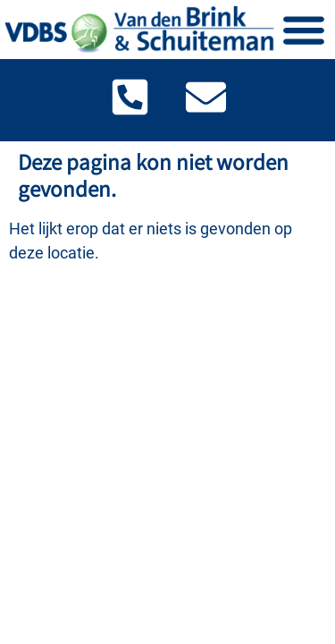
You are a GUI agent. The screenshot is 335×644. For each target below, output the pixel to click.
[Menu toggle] (304, 30)
